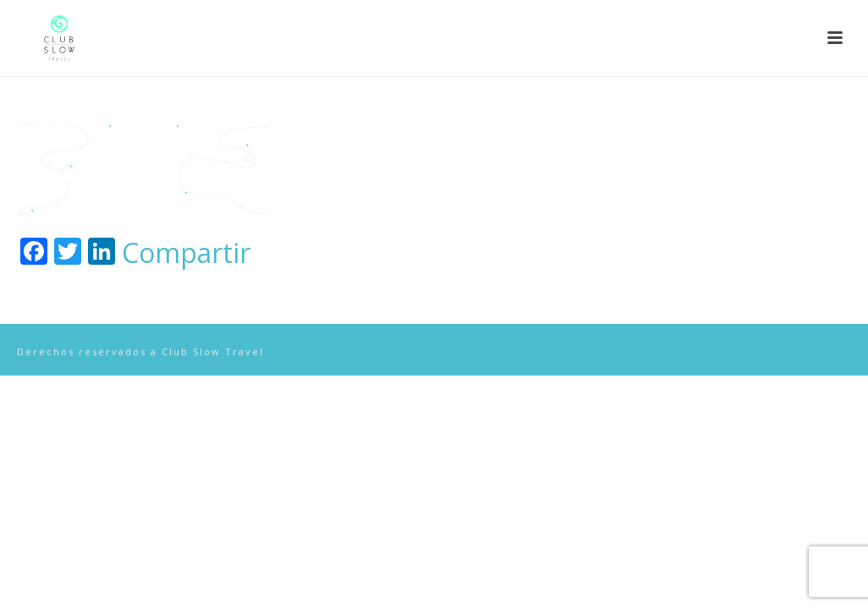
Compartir (186, 253)
